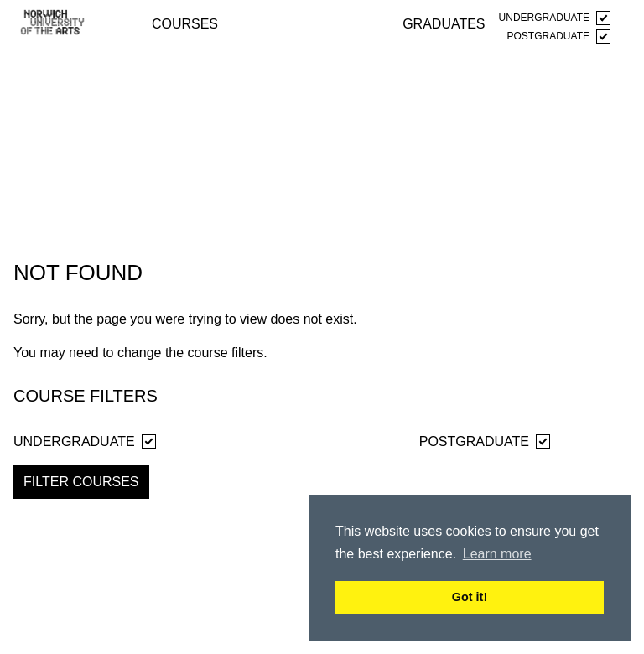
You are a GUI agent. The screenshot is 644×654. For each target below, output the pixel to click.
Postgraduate (559, 36)
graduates (444, 23)
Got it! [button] (470, 597)
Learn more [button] (497, 554)
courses (185, 23)
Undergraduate (555, 18)
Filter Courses (81, 482)
